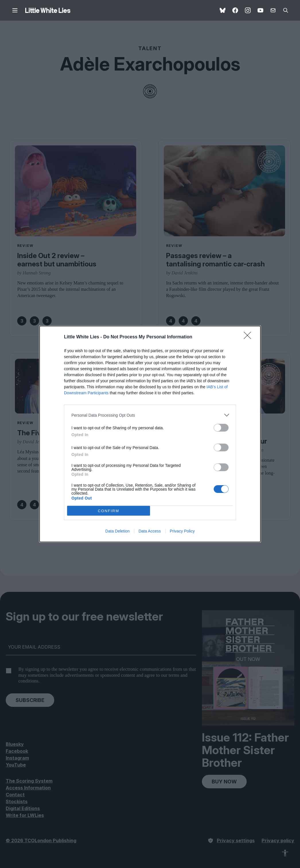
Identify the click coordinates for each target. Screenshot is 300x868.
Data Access (150, 531)
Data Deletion (117, 531)
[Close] (249, 337)
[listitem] (150, 415)
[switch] (221, 428)
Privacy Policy (182, 531)
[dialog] (150, 434)
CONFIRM (109, 511)
